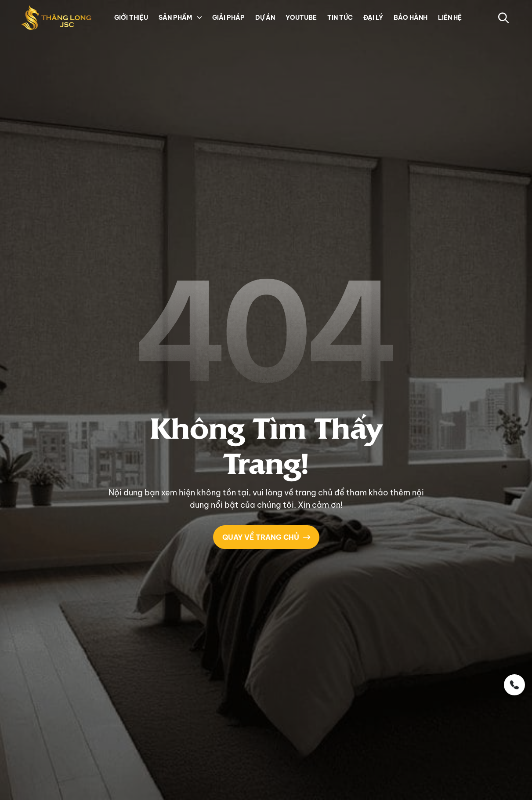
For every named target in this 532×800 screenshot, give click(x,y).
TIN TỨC (340, 18)
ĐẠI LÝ (373, 18)
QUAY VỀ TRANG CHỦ (266, 537)
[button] (199, 18)
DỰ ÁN (265, 18)
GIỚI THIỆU (131, 18)
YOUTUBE (301, 18)
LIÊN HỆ (450, 18)
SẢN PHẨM (175, 18)
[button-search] (503, 18)
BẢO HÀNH (411, 18)
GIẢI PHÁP (228, 18)
